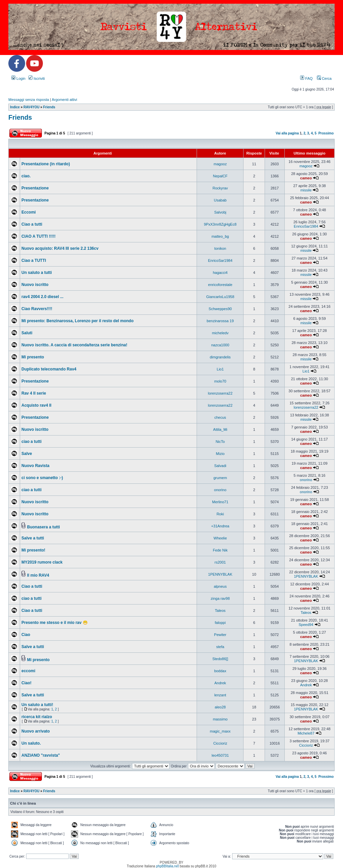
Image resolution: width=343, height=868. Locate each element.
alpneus (220, 586)
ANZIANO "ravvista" (41, 755)
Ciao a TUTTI (34, 261)
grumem (220, 478)
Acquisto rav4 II (36, 405)
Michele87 (306, 733)
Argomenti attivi (64, 100)
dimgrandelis (220, 357)
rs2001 (220, 562)
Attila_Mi (220, 429)
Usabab (220, 200)
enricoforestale (220, 285)
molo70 (220, 381)
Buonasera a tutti (44, 527)
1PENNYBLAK (220, 574)
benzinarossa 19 (220, 321)
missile (306, 190)
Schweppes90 (220, 309)
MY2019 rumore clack (42, 562)
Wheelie (220, 538)
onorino (306, 480)
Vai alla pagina (287, 133)
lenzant (220, 695)
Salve (27, 454)
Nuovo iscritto (35, 285)
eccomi (28, 671)
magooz (220, 164)
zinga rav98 (220, 598)
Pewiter (220, 635)
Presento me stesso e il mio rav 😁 (55, 623)
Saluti (27, 333)
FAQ (306, 78)
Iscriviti (37, 78)
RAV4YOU (31, 107)
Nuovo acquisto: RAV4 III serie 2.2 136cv (60, 248)
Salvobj (220, 212)
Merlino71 (220, 502)
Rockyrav (220, 188)
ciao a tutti (31, 442)
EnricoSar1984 (306, 226)
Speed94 (306, 625)
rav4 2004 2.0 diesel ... (42, 297)
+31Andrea (220, 526)
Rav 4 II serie (34, 393)
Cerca (324, 78)
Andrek (220, 683)
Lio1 (220, 369)
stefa (220, 647)
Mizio (220, 454)
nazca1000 (220, 345)
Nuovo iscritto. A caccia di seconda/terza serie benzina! (74, 345)
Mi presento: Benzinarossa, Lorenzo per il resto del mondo (78, 321)
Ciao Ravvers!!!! (37, 309)
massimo (220, 719)
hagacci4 (220, 273)
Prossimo (326, 133)
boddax (220, 671)
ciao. (26, 176)
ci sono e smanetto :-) (42, 478)
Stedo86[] (220, 659)
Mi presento (33, 357)
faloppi (220, 623)
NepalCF (220, 176)
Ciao (26, 635)
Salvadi (220, 466)
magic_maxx (220, 731)
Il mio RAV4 (38, 575)
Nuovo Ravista (35, 466)
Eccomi (29, 212)
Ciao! (26, 683)
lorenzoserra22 (220, 393)
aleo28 (220, 707)
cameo (306, 178)
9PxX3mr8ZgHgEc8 (220, 224)
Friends (49, 107)
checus (220, 417)
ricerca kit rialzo (37, 717)
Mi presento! (33, 550)
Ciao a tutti (32, 224)
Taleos (220, 611)
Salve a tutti (33, 538)
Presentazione (35, 188)
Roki (220, 514)
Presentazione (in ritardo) (46, 164)
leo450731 (220, 755)
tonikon (220, 248)
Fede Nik (220, 550)
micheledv (220, 333)
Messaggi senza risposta (29, 100)
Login (18, 78)
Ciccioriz (220, 743)
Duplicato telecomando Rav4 (49, 369)
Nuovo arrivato (36, 731)
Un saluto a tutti (37, 273)
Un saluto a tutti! (37, 705)
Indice (15, 107)
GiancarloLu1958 (220, 297)
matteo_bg (220, 236)
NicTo (220, 442)
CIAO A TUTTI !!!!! (39, 236)
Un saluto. (31, 743)
